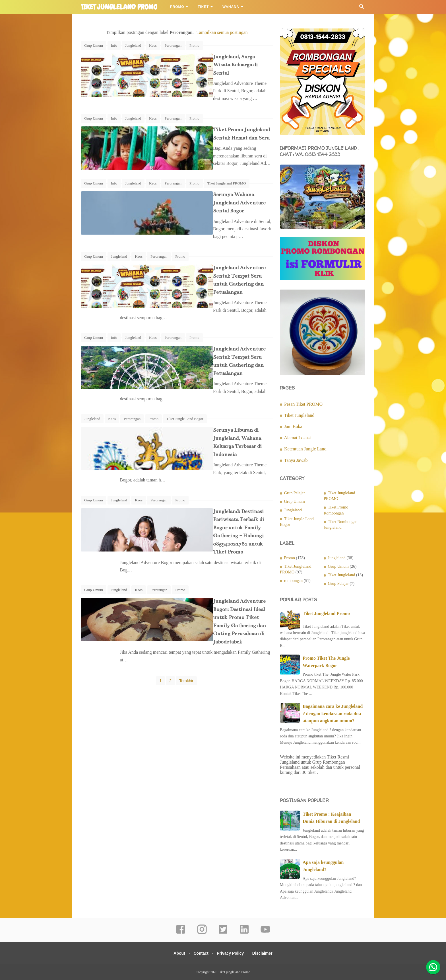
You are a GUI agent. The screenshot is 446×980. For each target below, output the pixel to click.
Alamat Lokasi (297, 438)
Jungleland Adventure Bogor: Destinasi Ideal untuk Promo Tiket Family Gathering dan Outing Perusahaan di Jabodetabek (212, 518)
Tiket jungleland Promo (119, 7)
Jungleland (133, 45)
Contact (200, 953)
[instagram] (202, 933)
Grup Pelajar (295, 493)
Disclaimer (266, 953)
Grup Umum (94, 45)
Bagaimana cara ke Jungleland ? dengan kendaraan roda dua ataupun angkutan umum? (333, 714)
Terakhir (186, 565)
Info (114, 45)
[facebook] (181, 933)
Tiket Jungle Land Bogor (185, 369)
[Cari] (362, 8)
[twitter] (223, 933)
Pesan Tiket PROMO (303, 404)
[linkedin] (244, 933)
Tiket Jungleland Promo (326, 613)
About (176, 953)
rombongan (294, 581)
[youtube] (265, 933)
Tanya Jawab (296, 460)
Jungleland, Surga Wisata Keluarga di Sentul (211, 57)
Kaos (153, 45)
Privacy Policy (231, 953)
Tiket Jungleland (299, 415)
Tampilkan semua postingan (222, 32)
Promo (177, 7)
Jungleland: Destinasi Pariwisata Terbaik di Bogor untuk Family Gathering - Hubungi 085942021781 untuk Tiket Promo (210, 453)
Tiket (203, 7)
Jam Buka (293, 426)
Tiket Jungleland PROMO (227, 175)
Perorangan (173, 45)
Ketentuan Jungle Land (305, 449)
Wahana (231, 7)
